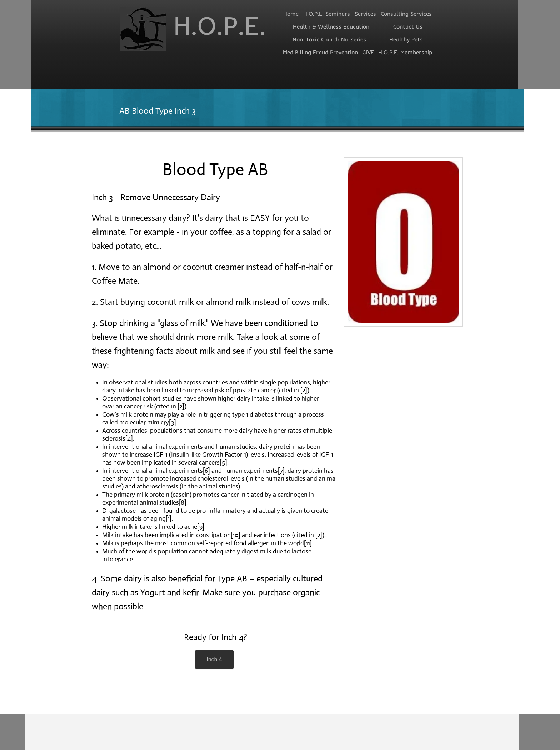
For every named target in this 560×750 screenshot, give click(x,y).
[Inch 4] (214, 659)
